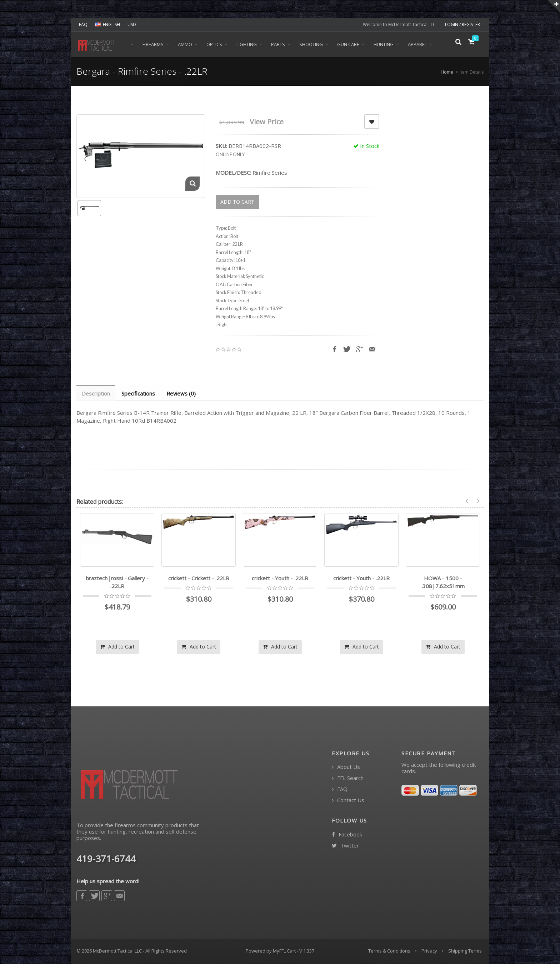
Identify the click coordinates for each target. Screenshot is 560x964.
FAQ (83, 24)
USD (132, 24)
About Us (346, 767)
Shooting (311, 44)
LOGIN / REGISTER (462, 24)
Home (447, 72)
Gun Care (348, 44)
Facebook (347, 835)
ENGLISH (107, 24)
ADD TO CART (237, 202)
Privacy (429, 951)
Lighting (247, 44)
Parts (278, 44)
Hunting (384, 44)
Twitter (345, 846)
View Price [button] (267, 122)
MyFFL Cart (284, 951)
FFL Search (348, 778)
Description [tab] (96, 393)
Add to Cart (117, 647)
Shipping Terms (465, 951)
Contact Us (348, 801)
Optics (214, 44)
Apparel (417, 44)
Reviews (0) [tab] (183, 393)
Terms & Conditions (389, 951)
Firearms (153, 44)
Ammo (185, 44)
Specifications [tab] (139, 393)
